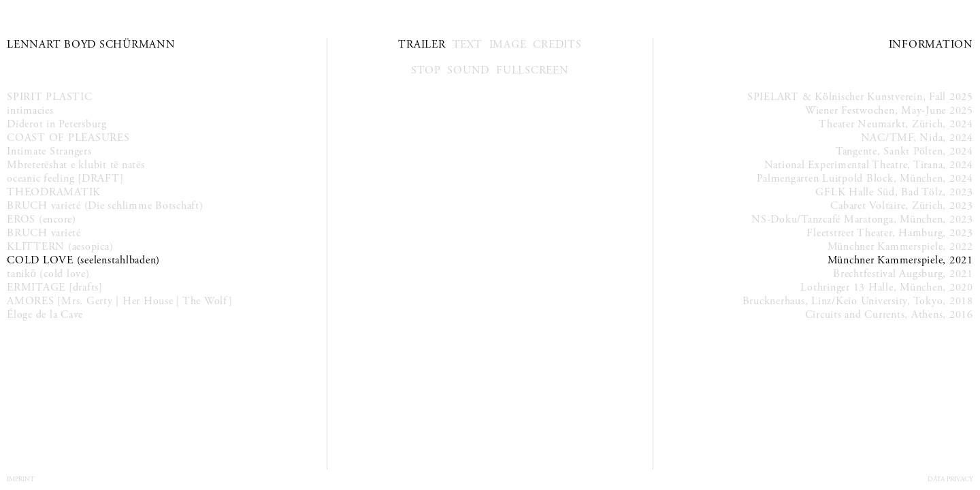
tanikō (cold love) (48, 274)
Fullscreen (533, 70)
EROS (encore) (42, 219)
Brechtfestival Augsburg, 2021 (903, 274)
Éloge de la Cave (45, 315)
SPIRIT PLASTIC (50, 97)
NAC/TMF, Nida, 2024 (917, 138)
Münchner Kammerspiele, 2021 (900, 260)
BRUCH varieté (44, 233)
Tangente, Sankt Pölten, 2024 (904, 151)
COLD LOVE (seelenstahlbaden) (83, 260)
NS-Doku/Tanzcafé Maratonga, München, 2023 (862, 219)
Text (468, 45)
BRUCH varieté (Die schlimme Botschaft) (105, 206)
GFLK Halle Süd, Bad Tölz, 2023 (894, 192)
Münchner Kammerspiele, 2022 (900, 247)
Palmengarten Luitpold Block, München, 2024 (865, 179)
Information (931, 45)
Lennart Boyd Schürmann (91, 45)
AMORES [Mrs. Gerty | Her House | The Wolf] (120, 301)
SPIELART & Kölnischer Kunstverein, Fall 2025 (860, 97)
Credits (557, 45)
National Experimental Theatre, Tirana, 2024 (869, 165)
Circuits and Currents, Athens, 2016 (889, 315)
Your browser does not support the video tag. (490, 168)
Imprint (21, 479)
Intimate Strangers (49, 151)
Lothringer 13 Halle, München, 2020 (887, 288)
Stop (426, 70)
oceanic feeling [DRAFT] (65, 179)
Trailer (422, 45)
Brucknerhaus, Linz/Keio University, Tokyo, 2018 (858, 301)
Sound (468, 70)
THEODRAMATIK (54, 192)
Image (508, 45)
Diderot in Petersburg (57, 124)
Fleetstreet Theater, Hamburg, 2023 (890, 233)
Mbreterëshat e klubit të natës (76, 165)
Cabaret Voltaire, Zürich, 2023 (902, 206)
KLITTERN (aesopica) (60, 247)
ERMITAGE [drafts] (55, 288)
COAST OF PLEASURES (68, 138)
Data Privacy (950, 479)
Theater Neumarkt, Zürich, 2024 (896, 124)
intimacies (30, 111)
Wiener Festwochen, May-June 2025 (889, 111)
